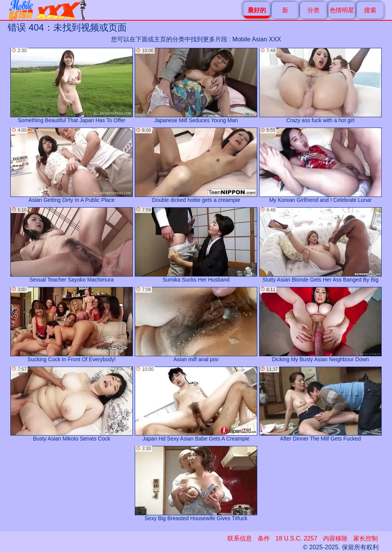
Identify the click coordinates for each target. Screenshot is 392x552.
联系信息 (240, 538)
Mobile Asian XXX (257, 39)
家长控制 (366, 538)
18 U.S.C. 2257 (296, 538)
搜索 (370, 10)
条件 (264, 538)
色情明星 (342, 10)
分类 (314, 10)
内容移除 (335, 538)
